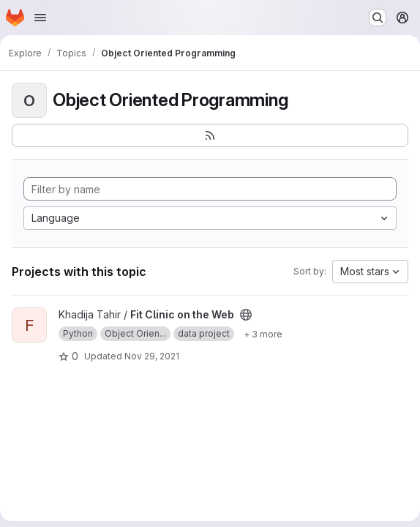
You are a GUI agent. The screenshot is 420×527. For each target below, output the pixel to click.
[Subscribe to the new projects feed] (210, 135)
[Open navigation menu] (40, 18)
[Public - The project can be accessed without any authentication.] (246, 315)
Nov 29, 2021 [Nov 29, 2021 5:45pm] (152, 356)
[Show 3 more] (263, 334)
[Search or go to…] (378, 18)
